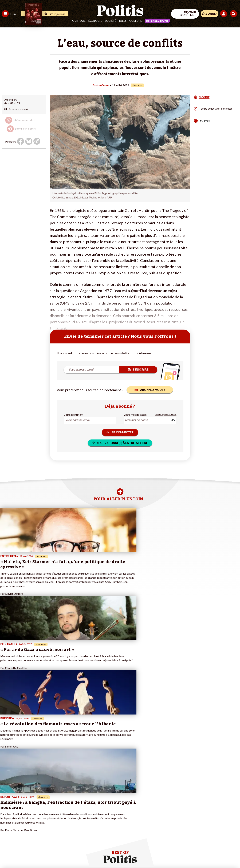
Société (111, 21)
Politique (78, 21)
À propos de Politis (40, 819)
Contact (7, 856)
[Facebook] (196, 839)
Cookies (138, 856)
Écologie (95, 21)
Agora (5, 797)
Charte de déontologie (51, 856)
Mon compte (36, 823)
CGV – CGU (74, 856)
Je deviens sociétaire (41, 805)
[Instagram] (229, 839)
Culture (136, 21)
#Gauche (62, 805)
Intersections (157, 21)
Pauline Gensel (101, 85)
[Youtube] (218, 839)
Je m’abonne (36, 808)
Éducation (20, 805)
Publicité (124, 856)
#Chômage (63, 812)
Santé (18, 808)
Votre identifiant (74, 414)
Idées (123, 21)
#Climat (205, 120)
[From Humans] (200, 848)
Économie (20, 801)
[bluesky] (207, 839)
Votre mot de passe (135, 414)
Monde (6, 819)
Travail (18, 797)
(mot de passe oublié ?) (166, 414)
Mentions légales (24, 856)
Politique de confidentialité (100, 856)
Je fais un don (37, 801)
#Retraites (63, 808)
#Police (61, 801)
